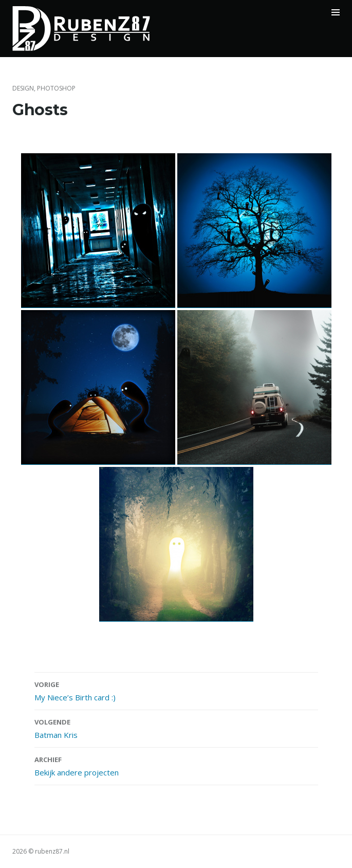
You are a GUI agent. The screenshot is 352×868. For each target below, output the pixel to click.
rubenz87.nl (52, 851)
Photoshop (56, 88)
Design (23, 88)
